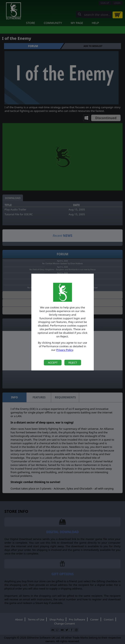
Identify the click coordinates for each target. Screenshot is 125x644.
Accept (53, 363)
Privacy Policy (65, 350)
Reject (73, 363)
